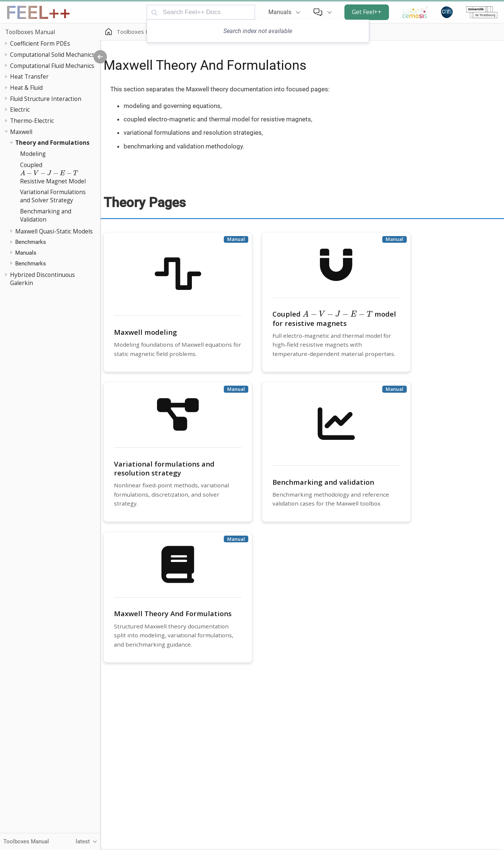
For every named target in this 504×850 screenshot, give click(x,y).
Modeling (33, 154)
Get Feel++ (367, 12)
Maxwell (21, 132)
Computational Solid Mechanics (52, 55)
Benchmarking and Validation (46, 215)
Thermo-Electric (32, 121)
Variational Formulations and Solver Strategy (53, 196)
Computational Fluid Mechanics (52, 66)
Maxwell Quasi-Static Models (54, 231)
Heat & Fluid (26, 88)
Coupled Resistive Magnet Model (53, 173)
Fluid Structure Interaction (46, 99)
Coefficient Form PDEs (40, 43)
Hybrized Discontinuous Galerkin (42, 279)
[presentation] (49, 173)
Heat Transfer (29, 76)
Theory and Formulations (52, 143)
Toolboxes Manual (30, 32)
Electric (20, 109)
